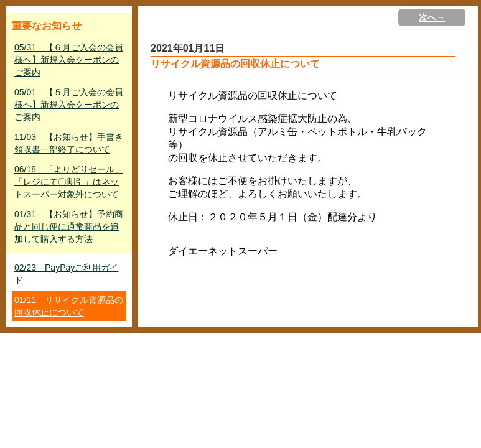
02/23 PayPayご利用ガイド (66, 274)
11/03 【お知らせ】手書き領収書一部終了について (69, 143)
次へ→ (432, 17)
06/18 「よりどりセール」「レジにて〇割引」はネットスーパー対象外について (69, 182)
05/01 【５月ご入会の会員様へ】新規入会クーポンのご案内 (69, 105)
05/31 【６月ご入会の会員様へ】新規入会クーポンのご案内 (69, 60)
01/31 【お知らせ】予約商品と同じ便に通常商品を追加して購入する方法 (69, 226)
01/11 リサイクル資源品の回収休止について (69, 306)
